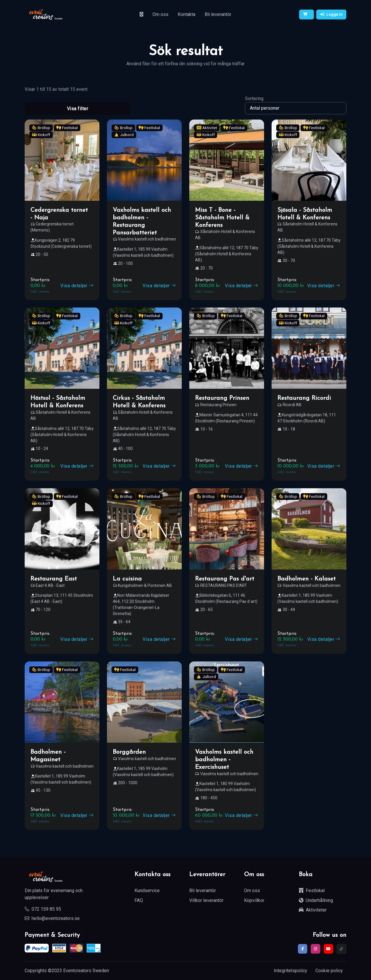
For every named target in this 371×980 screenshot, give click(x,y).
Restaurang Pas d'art (225, 579)
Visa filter (78, 109)
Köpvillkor (254, 900)
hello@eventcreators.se (52, 918)
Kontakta (187, 14)
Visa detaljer (77, 286)
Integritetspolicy (291, 971)
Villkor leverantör (206, 900)
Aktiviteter (313, 910)
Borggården (129, 752)
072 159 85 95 (43, 909)
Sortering (254, 98)
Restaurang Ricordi (304, 398)
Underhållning (316, 900)
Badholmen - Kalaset (307, 579)
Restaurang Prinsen (222, 398)
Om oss (160, 14)
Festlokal (312, 891)
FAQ (139, 900)
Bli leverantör (218, 14)
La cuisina (127, 579)
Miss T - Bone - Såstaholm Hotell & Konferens (222, 218)
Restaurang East (54, 579)
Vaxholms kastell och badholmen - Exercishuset (224, 760)
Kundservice (147, 891)
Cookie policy (329, 971)
